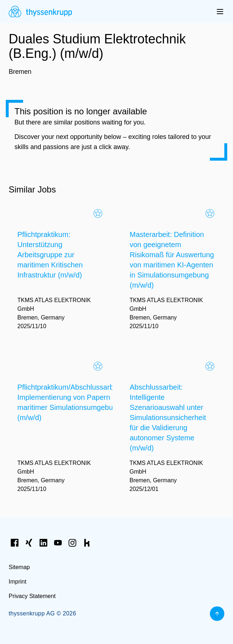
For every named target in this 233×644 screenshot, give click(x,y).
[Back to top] (217, 614)
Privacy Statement (32, 596)
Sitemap (19, 567)
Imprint (18, 582)
